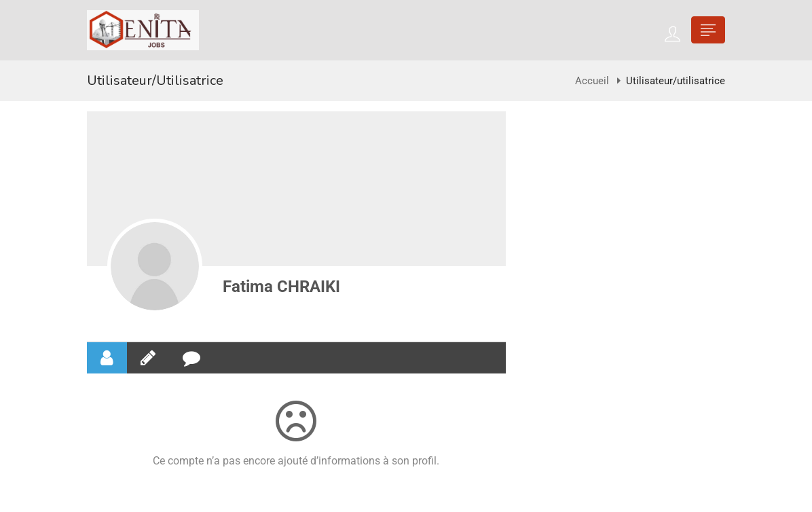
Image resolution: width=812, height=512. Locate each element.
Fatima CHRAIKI (281, 287)
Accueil (592, 81)
